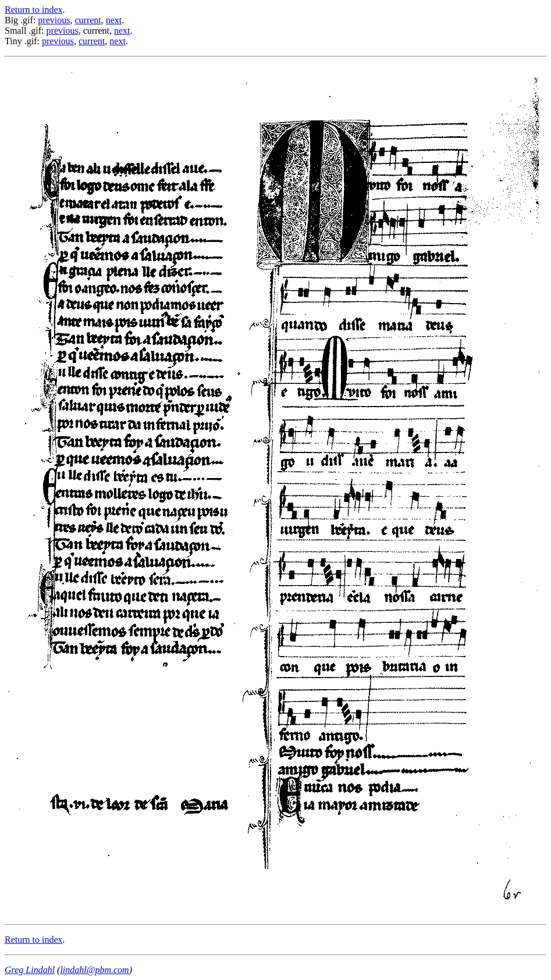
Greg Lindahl (30, 970)
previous (54, 20)
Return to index (34, 10)
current (88, 20)
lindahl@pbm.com (94, 970)
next (114, 20)
